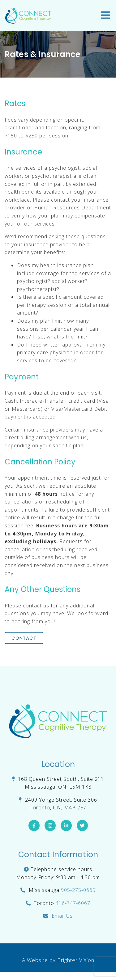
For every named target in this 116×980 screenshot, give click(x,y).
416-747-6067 (73, 903)
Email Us (62, 916)
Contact (24, 638)
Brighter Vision (76, 960)
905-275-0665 (78, 890)
